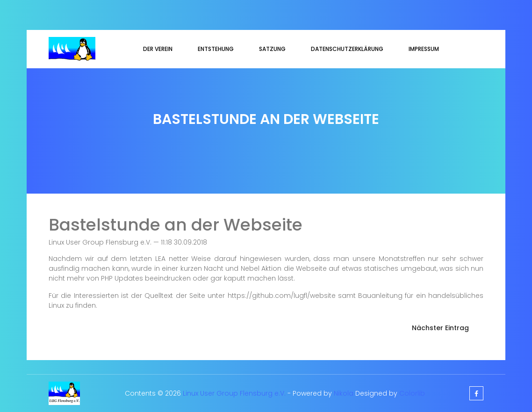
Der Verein (158, 49)
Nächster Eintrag (440, 328)
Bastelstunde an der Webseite (176, 225)
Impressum (424, 49)
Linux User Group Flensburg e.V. (234, 393)
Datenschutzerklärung (347, 49)
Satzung (272, 49)
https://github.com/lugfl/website (282, 296)
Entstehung (216, 49)
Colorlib (412, 393)
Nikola (344, 393)
